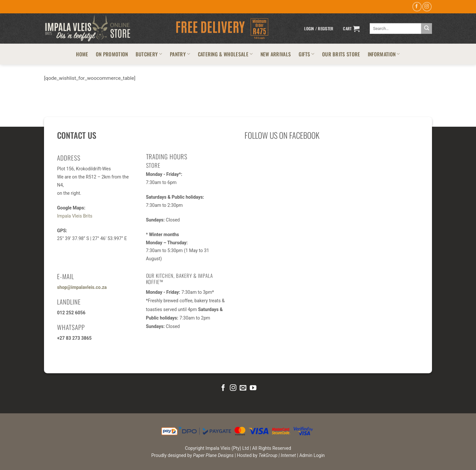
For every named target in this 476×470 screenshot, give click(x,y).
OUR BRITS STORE (341, 54)
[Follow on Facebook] (417, 7)
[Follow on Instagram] (427, 7)
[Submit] (427, 28)
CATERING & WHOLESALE (225, 54)
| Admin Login (311, 455)
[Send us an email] (243, 388)
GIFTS (307, 54)
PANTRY (180, 54)
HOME (82, 54)
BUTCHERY (149, 54)
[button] (319, 29)
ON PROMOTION (112, 54)
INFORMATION (384, 54)
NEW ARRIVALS (276, 54)
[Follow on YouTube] (253, 388)
